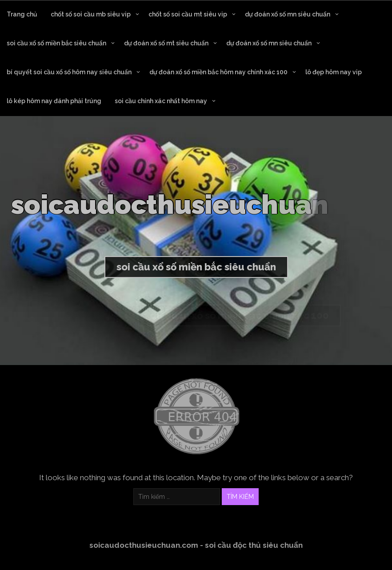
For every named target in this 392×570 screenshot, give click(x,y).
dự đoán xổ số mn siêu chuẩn (288, 14)
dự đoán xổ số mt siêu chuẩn (166, 43)
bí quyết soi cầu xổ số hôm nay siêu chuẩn (69, 72)
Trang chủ (22, 14)
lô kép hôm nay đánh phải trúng (54, 101)
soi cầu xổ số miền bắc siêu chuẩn (56, 43)
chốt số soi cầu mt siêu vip (188, 14)
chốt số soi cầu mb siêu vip (91, 14)
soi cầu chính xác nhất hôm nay (161, 101)
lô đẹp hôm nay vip (334, 72)
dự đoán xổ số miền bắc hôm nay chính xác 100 (218, 72)
